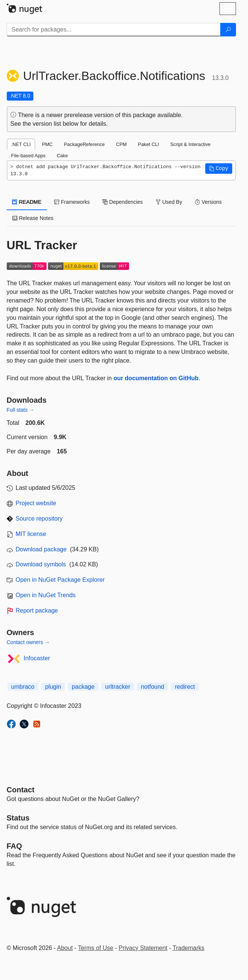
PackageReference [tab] (84, 144)
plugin (53, 687)
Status (18, 818)
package (83, 687)
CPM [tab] (121, 144)
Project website (36, 503)
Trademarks (189, 948)
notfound (152, 687)
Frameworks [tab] (72, 202)
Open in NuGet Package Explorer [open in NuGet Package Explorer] (60, 580)
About (65, 948)
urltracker (118, 687)
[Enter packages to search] (114, 30)
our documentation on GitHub (156, 378)
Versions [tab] (208, 202)
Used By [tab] (169, 202)
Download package (41, 549)
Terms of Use (96, 948)
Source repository (39, 519)
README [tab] (27, 202)
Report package (37, 610)
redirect (185, 687)
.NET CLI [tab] (21, 144)
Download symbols (41, 564)
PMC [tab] (47, 144)
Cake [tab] (62, 156)
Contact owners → (28, 642)
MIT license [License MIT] (31, 534)
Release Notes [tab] (33, 218)
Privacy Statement (143, 948)
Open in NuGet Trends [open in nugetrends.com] (46, 595)
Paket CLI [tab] (149, 144)
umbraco (23, 687)
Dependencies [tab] (122, 202)
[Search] (228, 30)
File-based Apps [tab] (29, 156)
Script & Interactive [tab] (190, 144)
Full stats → (21, 410)
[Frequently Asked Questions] (14, 846)
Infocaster (37, 658)
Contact (21, 790)
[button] (219, 169)
